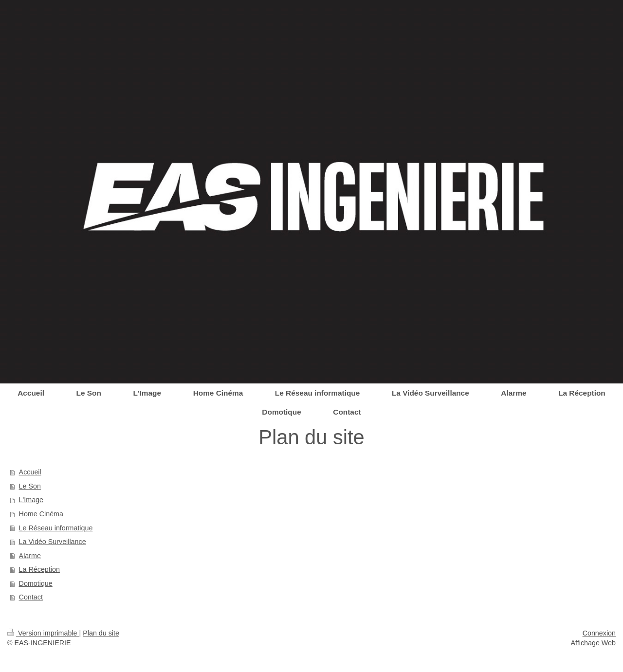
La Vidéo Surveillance (53, 542)
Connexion (599, 633)
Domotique (36, 583)
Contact (31, 597)
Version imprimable (43, 633)
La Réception (39, 569)
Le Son (30, 486)
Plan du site (101, 633)
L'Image (31, 500)
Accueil (30, 472)
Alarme (30, 556)
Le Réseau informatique (56, 528)
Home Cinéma (41, 514)
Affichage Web (593, 643)
